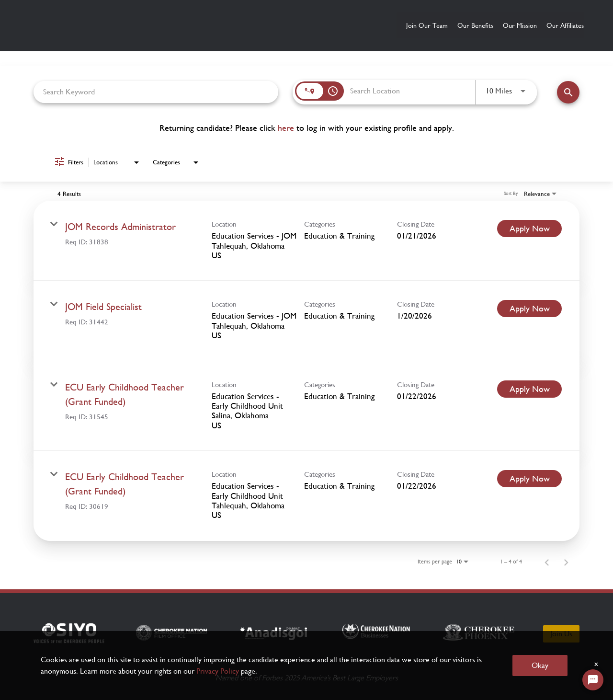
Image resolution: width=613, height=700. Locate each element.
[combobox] (156, 91)
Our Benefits (433, 25)
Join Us (561, 632)
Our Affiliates (561, 25)
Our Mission (496, 25)
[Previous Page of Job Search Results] (547, 561)
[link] (306, 240)
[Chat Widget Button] (593, 680)
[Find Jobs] (568, 92)
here (286, 127)
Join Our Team (365, 25)
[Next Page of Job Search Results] (566, 561)
